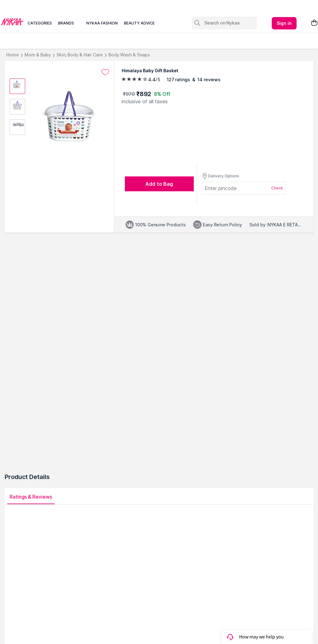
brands (66, 23)
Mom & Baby (38, 55)
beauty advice (139, 23)
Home (13, 55)
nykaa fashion (102, 23)
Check (277, 188)
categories (40, 23)
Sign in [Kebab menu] (284, 23)
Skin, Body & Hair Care (80, 55)
